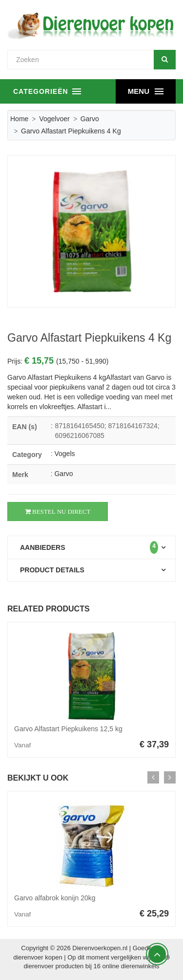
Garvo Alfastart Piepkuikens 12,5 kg (68, 729)
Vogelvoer (54, 119)
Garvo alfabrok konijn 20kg (55, 898)
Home (19, 119)
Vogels (64, 454)
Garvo (90, 119)
